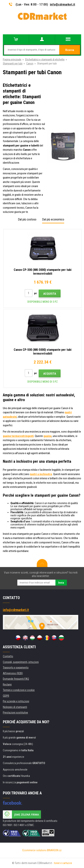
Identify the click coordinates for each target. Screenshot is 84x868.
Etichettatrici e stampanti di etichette (45, 60)
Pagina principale (12, 60)
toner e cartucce (63, 863)
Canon (30, 64)
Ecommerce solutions (34, 850)
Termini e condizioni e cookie (19, 690)
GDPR (6, 696)
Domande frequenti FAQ (16, 679)
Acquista (50, 294)
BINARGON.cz (54, 850)
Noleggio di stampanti (15, 707)
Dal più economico (53, 219)
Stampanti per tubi (13, 64)
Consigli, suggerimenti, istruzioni (21, 662)
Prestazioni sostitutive (15, 713)
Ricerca (70, 50)
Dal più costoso (27, 219)
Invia (61, 583)
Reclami (7, 685)
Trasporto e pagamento (16, 668)
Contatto (8, 656)
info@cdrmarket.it (62, 4)
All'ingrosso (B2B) (13, 673)
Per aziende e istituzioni (16, 701)
